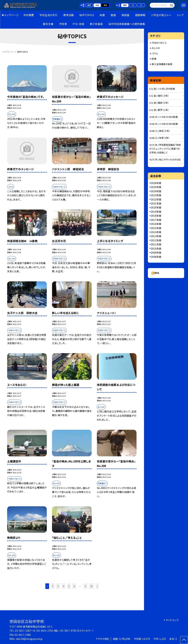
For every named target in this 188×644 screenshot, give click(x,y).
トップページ (12, 15)
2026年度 (156, 183)
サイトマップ (172, 620)
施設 (113, 15)
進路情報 (140, 15)
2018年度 (156, 216)
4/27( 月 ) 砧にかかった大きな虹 (165, 159)
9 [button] (85, 586)
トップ (180, 15)
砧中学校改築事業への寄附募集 (127, 24)
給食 (102, 15)
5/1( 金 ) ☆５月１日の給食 (162, 89)
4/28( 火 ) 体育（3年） (159, 138)
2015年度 (156, 228)
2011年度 (156, 244)
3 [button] (58, 586)
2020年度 (156, 207)
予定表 (63, 24)
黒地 (105, 5)
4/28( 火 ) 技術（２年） (160, 131)
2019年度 (156, 212)
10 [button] (91, 586)
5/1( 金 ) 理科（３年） (159, 96)
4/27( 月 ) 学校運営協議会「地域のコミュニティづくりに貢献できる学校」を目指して (165, 149)
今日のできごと (159, 43)
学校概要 (29, 15)
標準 (125, 5)
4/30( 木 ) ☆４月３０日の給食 (164, 117)
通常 (89, 5)
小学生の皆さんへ (161, 15)
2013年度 (156, 236)
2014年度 (156, 232)
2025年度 (156, 187)
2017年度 (156, 220)
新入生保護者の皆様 (162, 64)
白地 (97, 5)
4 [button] (63, 586)
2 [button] (53, 586)
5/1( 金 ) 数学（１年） (159, 110)
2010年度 (156, 249)
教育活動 (69, 15)
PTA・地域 (78, 24)
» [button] (97, 586)
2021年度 (156, 203)
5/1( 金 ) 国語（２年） (159, 103)
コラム (155, 53)
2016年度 (156, 224)
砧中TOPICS (87, 15)
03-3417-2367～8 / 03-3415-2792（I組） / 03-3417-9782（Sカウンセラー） (54, 631)
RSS (157, 273)
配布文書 (48, 24)
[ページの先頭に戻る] (184, 640)
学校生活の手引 (49, 15)
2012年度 (156, 240)
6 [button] (74, 586)
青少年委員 (96, 24)
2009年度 (156, 253)
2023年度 (156, 195)
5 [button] (69, 586)
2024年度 (156, 191)
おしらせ (156, 48)
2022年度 (156, 199)
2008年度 (156, 257)
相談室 (125, 15)
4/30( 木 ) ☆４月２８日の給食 (164, 124)
